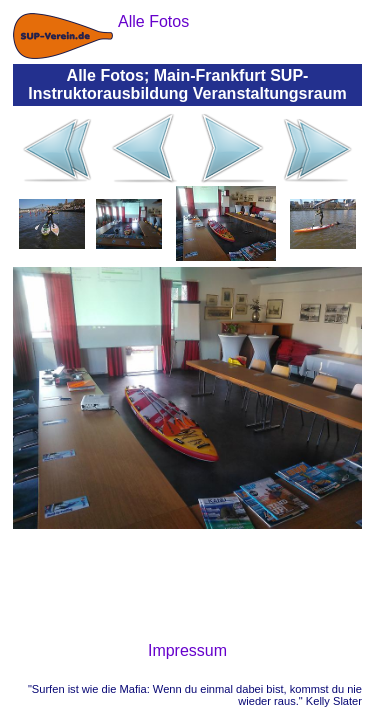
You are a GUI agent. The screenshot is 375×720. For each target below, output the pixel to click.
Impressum (187, 650)
